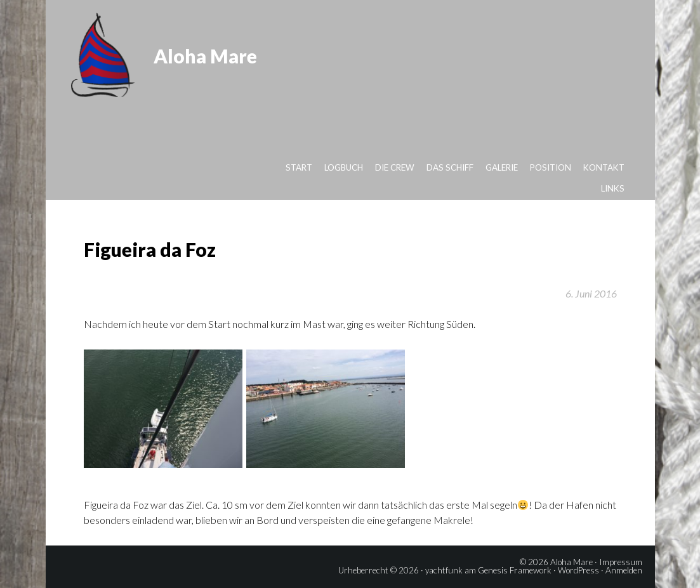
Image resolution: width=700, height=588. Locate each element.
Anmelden (624, 570)
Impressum (621, 562)
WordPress (578, 570)
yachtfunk (444, 570)
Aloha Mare (205, 56)
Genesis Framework (515, 570)
